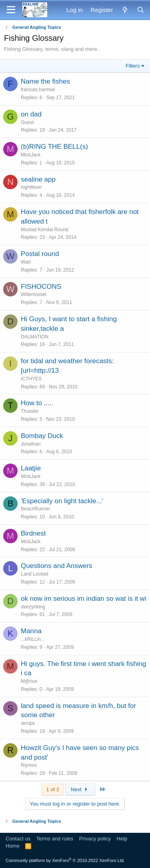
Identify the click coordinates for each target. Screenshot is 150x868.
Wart (26, 262)
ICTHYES (31, 379)
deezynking (33, 607)
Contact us (18, 839)
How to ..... (37, 403)
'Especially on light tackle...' (62, 501)
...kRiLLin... (33, 639)
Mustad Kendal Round (45, 230)
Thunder (30, 411)
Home (13, 846)
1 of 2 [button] (53, 789)
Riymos (29, 765)
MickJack (31, 155)
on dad (31, 114)
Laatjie (31, 468)
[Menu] (11, 10)
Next (80, 789)
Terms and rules (55, 839)
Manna (31, 631)
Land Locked (35, 574)
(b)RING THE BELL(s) (54, 147)
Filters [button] (133, 66)
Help (122, 839)
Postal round (40, 254)
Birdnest (33, 533)
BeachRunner (35, 509)
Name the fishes (45, 81)
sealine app (38, 179)
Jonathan (31, 444)
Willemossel (34, 294)
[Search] (141, 10)
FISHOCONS (41, 287)
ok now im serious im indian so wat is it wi (84, 599)
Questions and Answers (57, 566)
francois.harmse (38, 90)
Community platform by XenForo (65, 860)
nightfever (31, 187)
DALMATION (35, 337)
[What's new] (125, 10)
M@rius (29, 681)
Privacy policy (95, 839)
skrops (28, 723)
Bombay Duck (42, 436)
